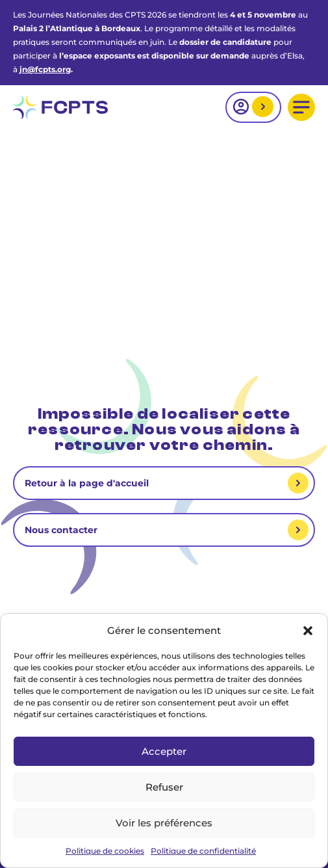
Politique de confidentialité (203, 851)
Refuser (164, 787)
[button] (308, 631)
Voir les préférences (164, 823)
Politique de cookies (105, 851)
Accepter (164, 751)
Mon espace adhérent (261, 108)
